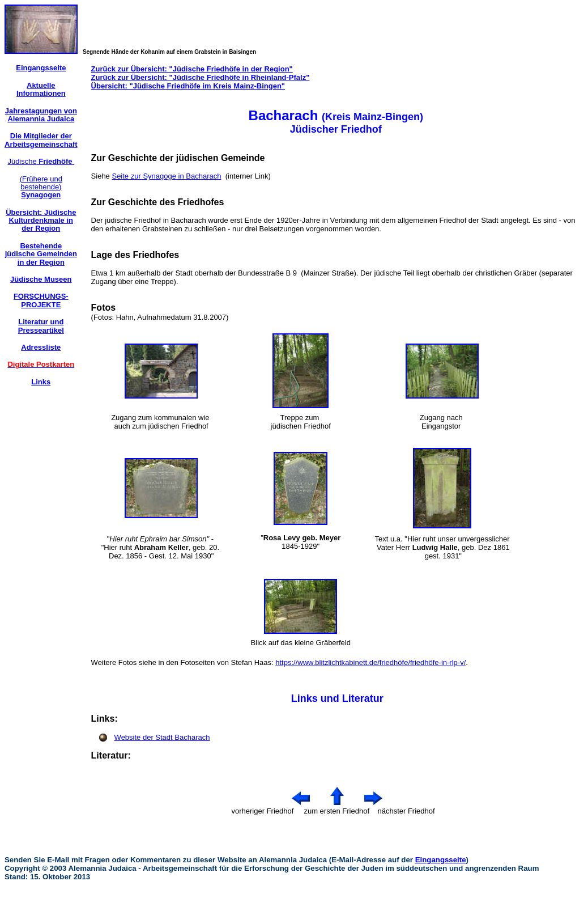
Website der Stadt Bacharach (162, 737)
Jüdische (41, 161)
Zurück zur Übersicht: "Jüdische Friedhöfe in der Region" (192, 69)
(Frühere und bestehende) (41, 187)
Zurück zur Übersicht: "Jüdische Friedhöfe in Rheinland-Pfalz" (201, 77)
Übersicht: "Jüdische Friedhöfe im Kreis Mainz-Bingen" (188, 86)
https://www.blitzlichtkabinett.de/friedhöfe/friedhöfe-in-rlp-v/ (370, 662)
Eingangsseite (441, 860)
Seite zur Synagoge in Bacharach (166, 176)
